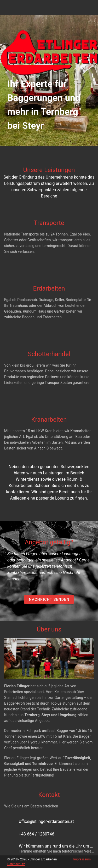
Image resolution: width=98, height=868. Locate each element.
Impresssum (82, 859)
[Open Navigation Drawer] (91, 7)
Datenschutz (16, 864)
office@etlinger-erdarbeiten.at (46, 821)
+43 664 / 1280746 (37, 834)
